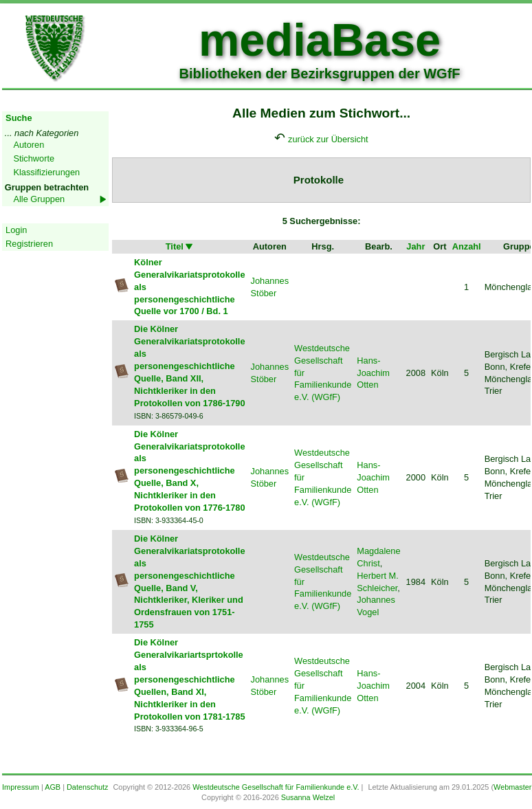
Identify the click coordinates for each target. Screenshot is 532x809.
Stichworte (34, 158)
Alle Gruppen (39, 199)
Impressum (21, 787)
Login (16, 230)
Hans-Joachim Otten (373, 373)
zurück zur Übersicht (328, 139)
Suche (19, 118)
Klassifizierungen (46, 172)
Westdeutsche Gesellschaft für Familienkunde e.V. (276, 787)
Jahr (415, 246)
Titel (180, 246)
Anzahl (467, 246)
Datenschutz (87, 787)
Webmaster (512, 787)
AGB (53, 787)
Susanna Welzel (308, 797)
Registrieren (29, 244)
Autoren (29, 145)
